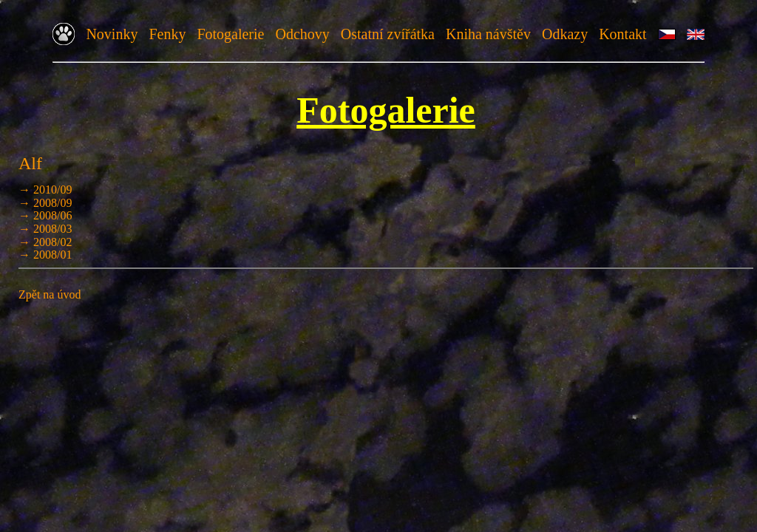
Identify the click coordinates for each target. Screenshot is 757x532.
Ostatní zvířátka (388, 34)
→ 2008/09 (45, 203)
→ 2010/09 (45, 190)
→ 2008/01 (45, 255)
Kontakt (622, 34)
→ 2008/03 (45, 229)
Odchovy (302, 34)
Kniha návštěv (488, 34)
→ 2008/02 (45, 242)
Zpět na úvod (50, 294)
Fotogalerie (230, 34)
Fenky (167, 34)
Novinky (112, 34)
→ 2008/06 (45, 215)
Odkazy (565, 34)
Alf (30, 163)
